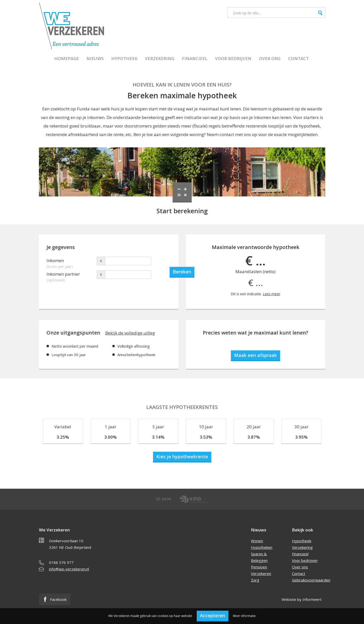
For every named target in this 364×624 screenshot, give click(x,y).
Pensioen (259, 567)
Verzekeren (261, 573)
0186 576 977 (61, 562)
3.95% (301, 437)
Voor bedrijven (233, 58)
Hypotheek (124, 58)
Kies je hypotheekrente (182, 456)
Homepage (67, 58)
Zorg (255, 580)
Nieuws (95, 58)
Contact (298, 58)
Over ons (270, 58)
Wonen (257, 541)
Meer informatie (244, 616)
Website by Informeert (302, 599)
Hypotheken (262, 547)
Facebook (55, 599)
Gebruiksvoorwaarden (311, 580)
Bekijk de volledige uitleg (130, 333)
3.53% (206, 437)
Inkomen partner (72, 275)
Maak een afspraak (255, 355)
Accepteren (213, 615)
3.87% (254, 437)
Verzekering (160, 58)
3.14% (158, 437)
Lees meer (272, 294)
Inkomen (72, 261)
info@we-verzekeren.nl (69, 569)
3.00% (111, 437)
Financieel (195, 58)
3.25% (63, 437)
